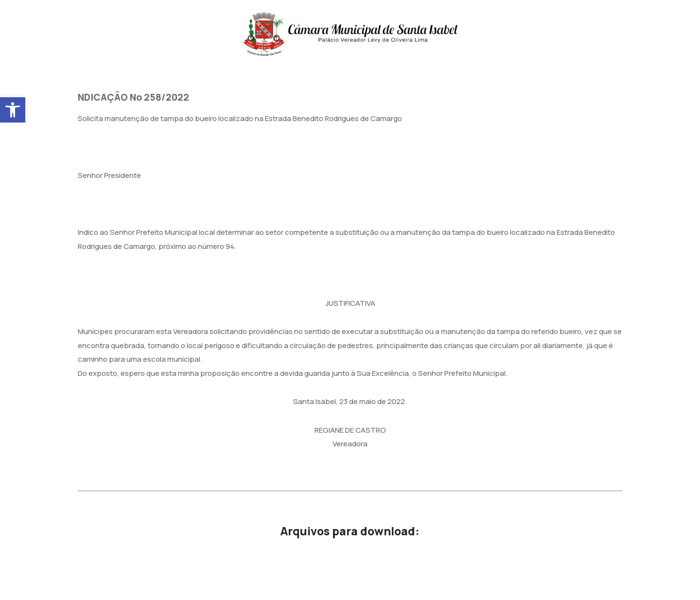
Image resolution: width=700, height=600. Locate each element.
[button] (13, 110)
